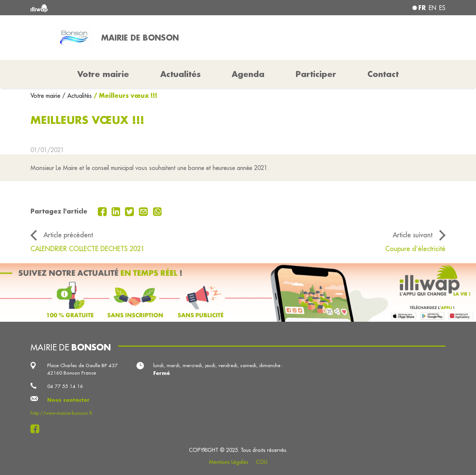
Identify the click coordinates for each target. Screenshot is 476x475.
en (432, 8)
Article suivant (413, 235)
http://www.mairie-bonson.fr (62, 413)
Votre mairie (46, 96)
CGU (262, 462)
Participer (316, 74)
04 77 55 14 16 (65, 386)
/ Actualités (77, 96)
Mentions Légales (229, 462)
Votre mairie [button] (103, 74)
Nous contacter (68, 400)
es (442, 8)
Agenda (248, 74)
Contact (383, 74)
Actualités (181, 74)
